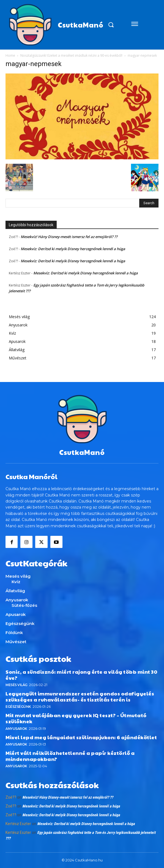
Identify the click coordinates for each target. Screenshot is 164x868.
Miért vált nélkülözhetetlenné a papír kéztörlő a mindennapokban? (70, 756)
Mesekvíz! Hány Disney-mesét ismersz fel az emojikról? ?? (69, 237)
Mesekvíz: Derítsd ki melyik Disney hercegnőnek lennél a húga (73, 249)
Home (10, 55)
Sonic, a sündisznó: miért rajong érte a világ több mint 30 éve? (81, 675)
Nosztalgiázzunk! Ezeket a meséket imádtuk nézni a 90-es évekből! (71, 55)
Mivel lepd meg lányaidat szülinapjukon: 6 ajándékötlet (81, 737)
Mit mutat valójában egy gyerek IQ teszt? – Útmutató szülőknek (76, 718)
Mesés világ (17, 685)
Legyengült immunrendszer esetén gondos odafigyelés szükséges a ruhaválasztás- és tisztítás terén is (80, 696)
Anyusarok (16, 729)
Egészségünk (18, 707)
